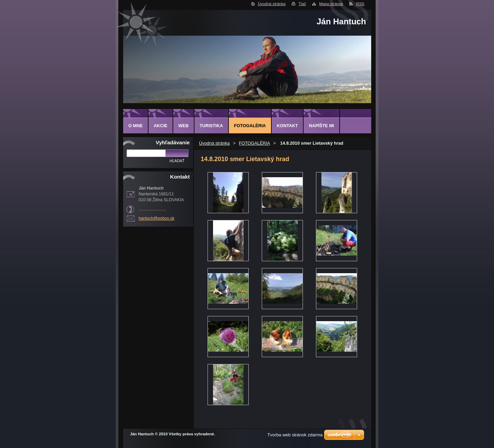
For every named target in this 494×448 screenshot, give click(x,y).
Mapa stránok (331, 4)
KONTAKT (287, 126)
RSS (360, 4)
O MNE (136, 126)
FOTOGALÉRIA (254, 143)
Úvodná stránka (272, 4)
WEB (184, 126)
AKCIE (161, 126)
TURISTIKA (211, 126)
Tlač (302, 4)
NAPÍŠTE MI (321, 126)
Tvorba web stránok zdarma (295, 435)
